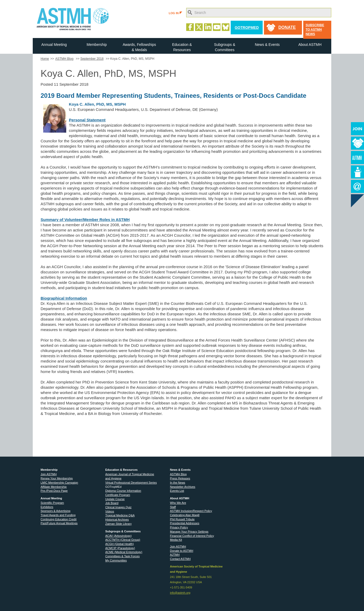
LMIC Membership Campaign (59, 483)
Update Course (115, 499)
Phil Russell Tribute (182, 519)
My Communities (116, 560)
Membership (97, 45)
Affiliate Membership (54, 487)
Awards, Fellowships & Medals (139, 47)
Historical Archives (117, 520)
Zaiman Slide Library (118, 524)
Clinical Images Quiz (118, 507)
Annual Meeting (54, 45)
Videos (110, 511)
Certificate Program (118, 495)
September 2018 (92, 59)
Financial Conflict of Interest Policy (192, 536)
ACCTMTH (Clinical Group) (123, 540)
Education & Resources (182, 47)
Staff (173, 507)
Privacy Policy (179, 527)
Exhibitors (47, 507)
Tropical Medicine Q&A (120, 515)
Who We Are (178, 503)
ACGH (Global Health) (120, 544)
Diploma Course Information (123, 491)
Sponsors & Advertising (56, 511)
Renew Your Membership (57, 478)
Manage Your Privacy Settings (189, 532)
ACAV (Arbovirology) (118, 536)
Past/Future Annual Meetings (59, 523)
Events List (177, 491)
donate (287, 27)
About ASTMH (310, 45)
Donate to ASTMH (182, 551)
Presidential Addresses (185, 523)
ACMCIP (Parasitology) (120, 548)
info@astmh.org (180, 593)
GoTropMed (247, 28)
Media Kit (176, 540)
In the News (178, 483)
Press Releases (180, 478)
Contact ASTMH (180, 559)
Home (45, 59)
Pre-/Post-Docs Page (54, 491)
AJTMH (175, 555)
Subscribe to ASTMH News (315, 30)
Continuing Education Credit (59, 519)
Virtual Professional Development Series (131, 483)
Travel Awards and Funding (58, 515)
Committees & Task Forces (122, 556)
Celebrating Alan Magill (185, 515)
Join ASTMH (49, 474)
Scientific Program (52, 503)
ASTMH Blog (64, 59)
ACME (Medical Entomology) (124, 552)
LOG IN (175, 13)
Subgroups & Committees (225, 47)
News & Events (267, 45)
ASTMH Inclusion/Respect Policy (191, 511)
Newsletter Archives (183, 487)
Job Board (112, 503)
